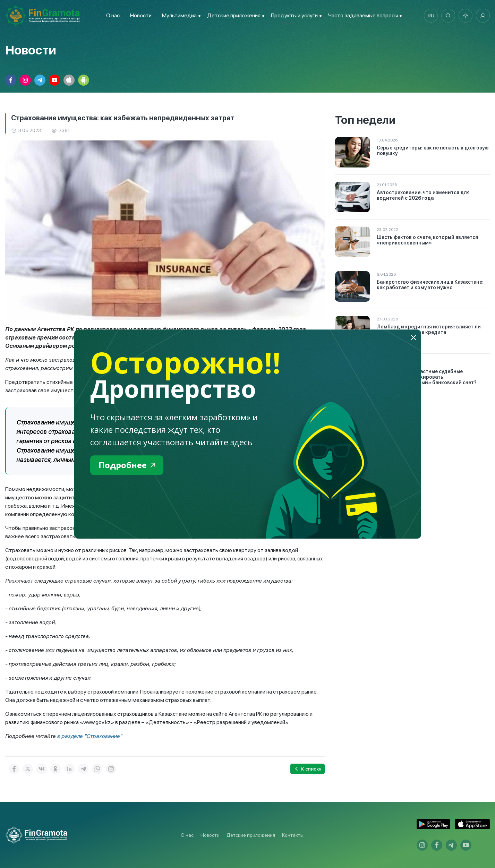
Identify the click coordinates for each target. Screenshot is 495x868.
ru (431, 16)
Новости (141, 15)
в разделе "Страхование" (90, 736)
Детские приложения (251, 835)
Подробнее (127, 465)
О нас (113, 15)
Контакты (293, 835)
